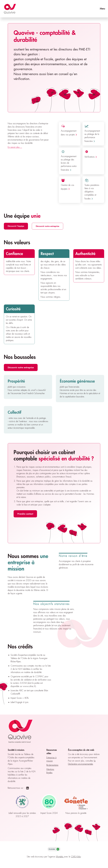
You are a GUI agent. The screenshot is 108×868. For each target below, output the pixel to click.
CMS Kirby (76, 857)
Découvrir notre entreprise (47, 226)
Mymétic (60, 857)
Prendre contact (25, 514)
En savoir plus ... (15, 147)
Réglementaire (52, 765)
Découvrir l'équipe (16, 226)
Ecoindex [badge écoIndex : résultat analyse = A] (54, 849)
